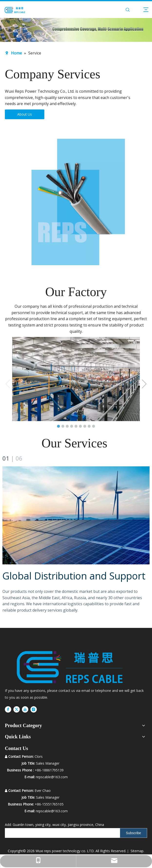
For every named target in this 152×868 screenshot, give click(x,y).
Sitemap (137, 851)
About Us (25, 114)
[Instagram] (34, 709)
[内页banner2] (76, 30)
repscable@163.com (52, 811)
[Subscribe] (133, 833)
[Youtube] (25, 709)
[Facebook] (8, 709)
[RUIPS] (70, 665)
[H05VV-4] (76, 201)
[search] (61, 833)
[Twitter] (17, 709)
